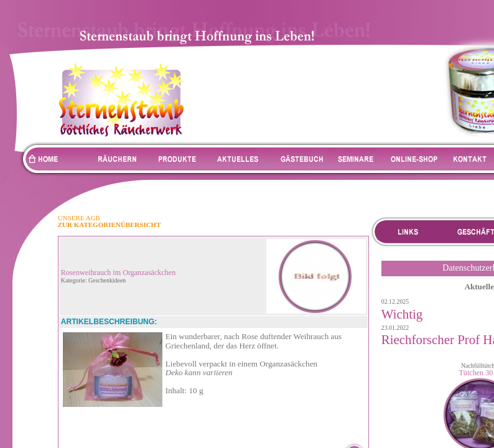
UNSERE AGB (79, 218)
